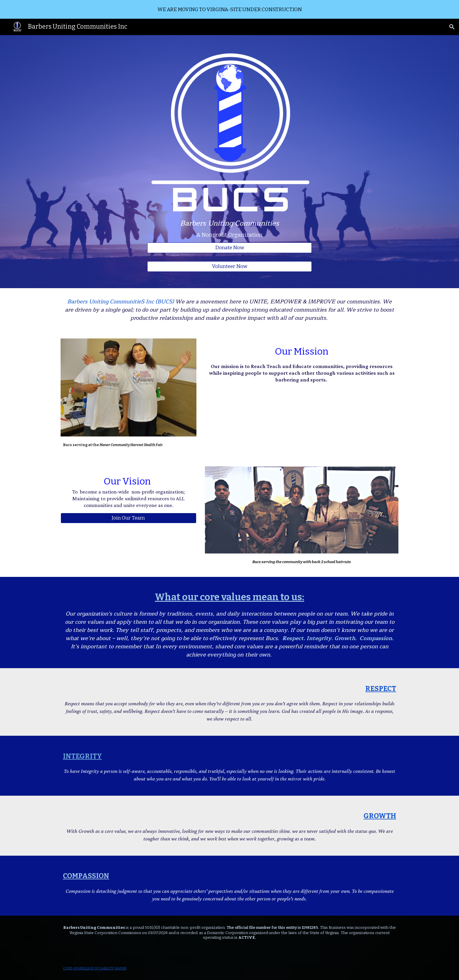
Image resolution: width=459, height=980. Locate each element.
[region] (229, 9)
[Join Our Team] (129, 518)
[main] (229, 229)
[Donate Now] (229, 248)
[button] (452, 27)
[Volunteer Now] (229, 267)
